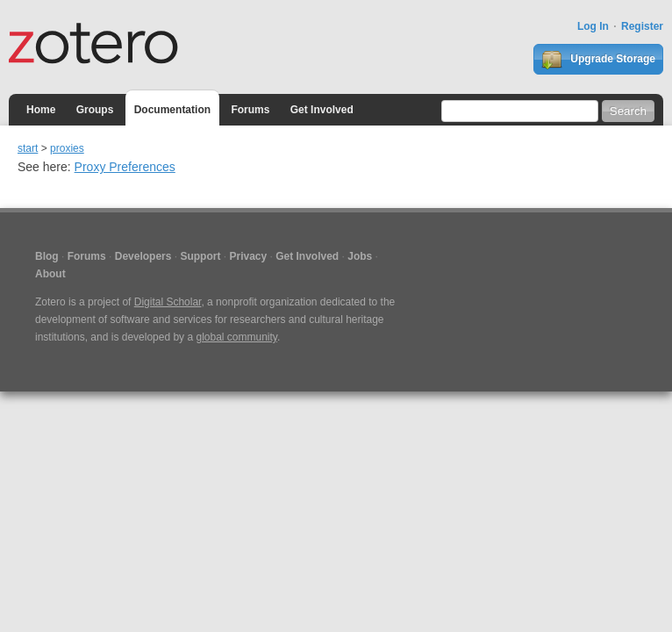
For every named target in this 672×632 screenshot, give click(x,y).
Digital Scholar (168, 302)
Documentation (172, 110)
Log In (593, 26)
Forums (250, 110)
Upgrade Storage (598, 60)
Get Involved (322, 110)
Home (41, 110)
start (28, 148)
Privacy (248, 256)
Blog (47, 256)
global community (236, 337)
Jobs (360, 256)
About (50, 274)
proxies (67, 148)
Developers (143, 256)
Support (200, 256)
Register (642, 26)
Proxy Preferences (125, 167)
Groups (95, 110)
